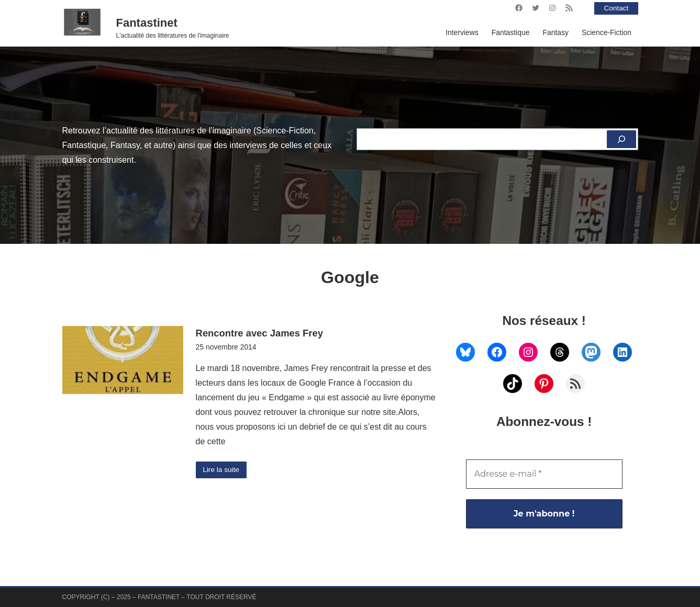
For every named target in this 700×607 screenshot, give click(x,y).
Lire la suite (222, 470)
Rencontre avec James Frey (259, 333)
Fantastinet (147, 23)
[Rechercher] (621, 139)
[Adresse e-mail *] (544, 474)
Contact (616, 8)
